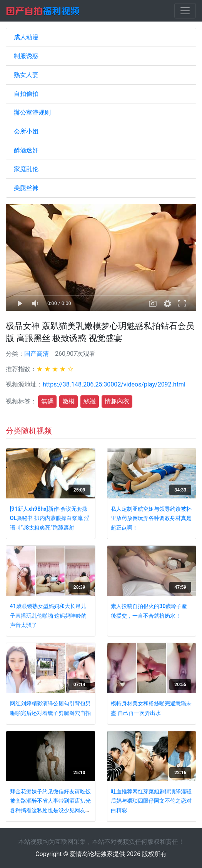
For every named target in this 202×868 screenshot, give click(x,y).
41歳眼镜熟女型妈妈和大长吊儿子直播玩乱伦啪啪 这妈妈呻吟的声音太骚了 (48, 616)
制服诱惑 (26, 56)
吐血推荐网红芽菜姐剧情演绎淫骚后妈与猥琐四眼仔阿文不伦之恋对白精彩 (151, 801)
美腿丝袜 (26, 188)
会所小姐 (26, 131)
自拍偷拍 (26, 94)
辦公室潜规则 (32, 112)
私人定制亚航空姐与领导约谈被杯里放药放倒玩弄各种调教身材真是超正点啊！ (151, 518)
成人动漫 (26, 37)
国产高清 (37, 354)
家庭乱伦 (26, 169)
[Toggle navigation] (185, 11)
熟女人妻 (26, 75)
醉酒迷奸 (26, 150)
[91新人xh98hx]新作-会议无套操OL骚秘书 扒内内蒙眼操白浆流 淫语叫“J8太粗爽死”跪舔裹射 (50, 518)
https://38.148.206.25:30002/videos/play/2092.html (114, 384)
